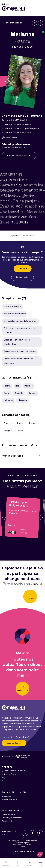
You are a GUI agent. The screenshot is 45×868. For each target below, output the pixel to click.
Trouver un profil (8, 815)
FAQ (3, 778)
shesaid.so (6, 796)
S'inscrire (23, 269)
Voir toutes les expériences (19, 155)
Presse (5, 781)
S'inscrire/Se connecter (12, 818)
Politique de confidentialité (22, 845)
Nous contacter (14, 743)
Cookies (23, 847)
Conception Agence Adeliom (23, 852)
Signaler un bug (8, 821)
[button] (3, 517)
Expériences (29, 236)
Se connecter (22, 277)
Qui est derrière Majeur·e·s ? (13, 771)
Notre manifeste (9, 774)
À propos (15, 236)
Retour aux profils (13, 23)
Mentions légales (23, 843)
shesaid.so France (9, 800)
